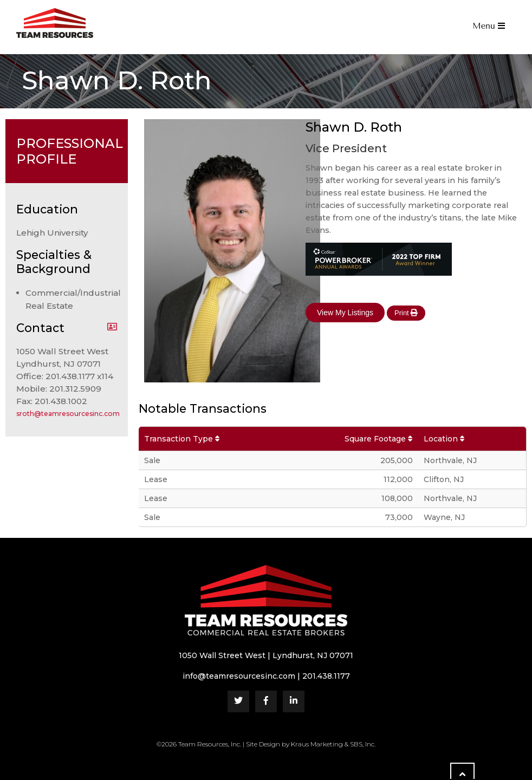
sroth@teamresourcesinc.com (68, 414)
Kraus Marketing (317, 744)
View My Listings (345, 313)
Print (406, 313)
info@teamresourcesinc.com (239, 676)
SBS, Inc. (363, 744)
